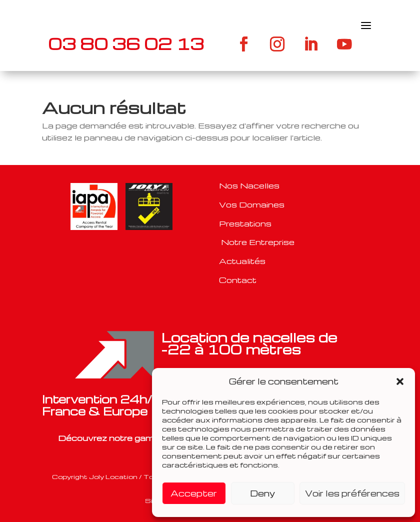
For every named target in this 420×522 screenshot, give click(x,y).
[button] (400, 381)
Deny (262, 493)
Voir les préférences (352, 493)
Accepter (194, 493)
